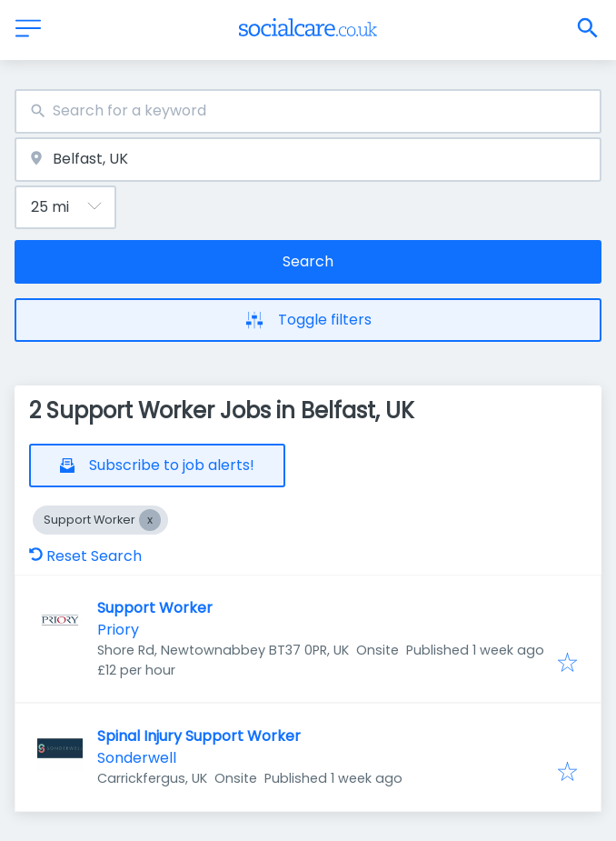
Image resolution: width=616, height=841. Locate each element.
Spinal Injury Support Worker (199, 736)
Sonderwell (137, 758)
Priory (118, 630)
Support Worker (155, 608)
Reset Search (85, 556)
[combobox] (308, 111)
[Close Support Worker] (150, 520)
